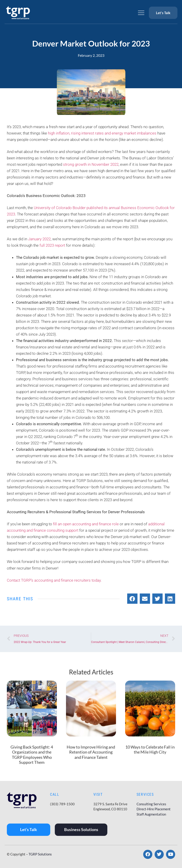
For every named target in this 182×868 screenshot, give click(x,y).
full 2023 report (53, 245)
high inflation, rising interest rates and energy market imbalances (102, 133)
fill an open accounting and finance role (86, 524)
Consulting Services (151, 804)
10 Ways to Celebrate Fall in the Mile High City (150, 750)
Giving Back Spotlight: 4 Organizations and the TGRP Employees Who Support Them (32, 755)
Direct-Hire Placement (154, 809)
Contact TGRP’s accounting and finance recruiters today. (55, 580)
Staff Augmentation (151, 814)
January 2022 (39, 239)
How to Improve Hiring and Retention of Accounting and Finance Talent (91, 752)
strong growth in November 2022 (90, 164)
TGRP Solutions (40, 854)
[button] (132, 599)
